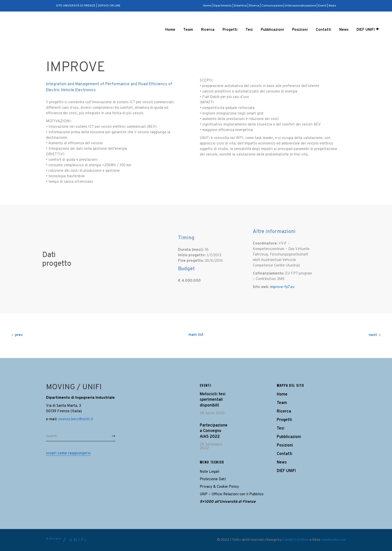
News (332, 6)
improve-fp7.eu (282, 287)
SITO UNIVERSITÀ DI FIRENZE (76, 6)
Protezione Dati (213, 479)
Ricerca (254, 6)
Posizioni (285, 445)
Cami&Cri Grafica (295, 540)
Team (282, 403)
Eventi (322, 6)
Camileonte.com (333, 540)
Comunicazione (272, 6)
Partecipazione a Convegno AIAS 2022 (214, 431)
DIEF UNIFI (286, 471)
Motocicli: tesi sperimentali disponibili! (213, 400)
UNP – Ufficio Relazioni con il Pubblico (232, 494)
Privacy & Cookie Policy (219, 487)
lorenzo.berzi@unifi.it (76, 419)
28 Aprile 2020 (212, 413)
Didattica (240, 6)
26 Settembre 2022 (211, 446)
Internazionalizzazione (300, 6)
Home (207, 6)
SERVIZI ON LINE (109, 6)
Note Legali (209, 472)
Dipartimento (222, 6)
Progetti (284, 420)
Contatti (284, 454)
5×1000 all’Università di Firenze (228, 502)
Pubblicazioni (289, 437)
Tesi (280, 428)
